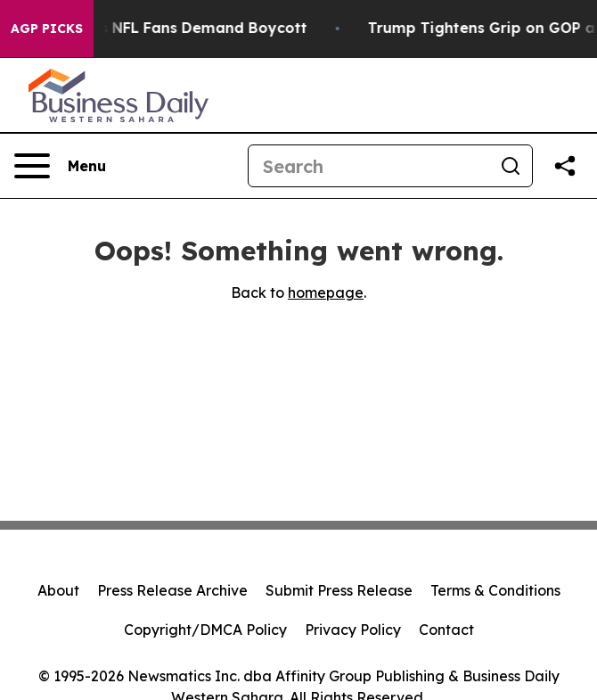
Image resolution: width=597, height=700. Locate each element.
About (58, 590)
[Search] (369, 166)
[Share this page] (565, 166)
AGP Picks (47, 29)
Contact (446, 630)
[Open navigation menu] (60, 166)
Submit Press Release (339, 590)
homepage (326, 292)
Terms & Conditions (495, 590)
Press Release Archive (172, 590)
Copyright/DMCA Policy (205, 630)
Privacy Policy (353, 630)
